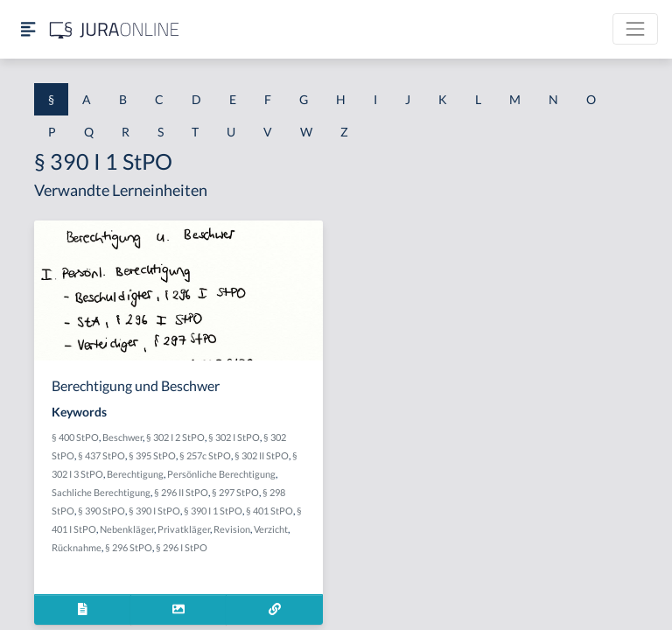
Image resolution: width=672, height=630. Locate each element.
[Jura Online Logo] (115, 29)
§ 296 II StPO (181, 492)
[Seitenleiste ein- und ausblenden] (28, 29)
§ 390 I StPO (154, 511)
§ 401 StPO (269, 511)
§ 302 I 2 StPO (175, 437)
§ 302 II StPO (262, 455)
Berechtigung (135, 474)
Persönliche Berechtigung (221, 474)
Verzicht (271, 529)
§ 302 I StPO (234, 437)
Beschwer (122, 437)
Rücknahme (77, 547)
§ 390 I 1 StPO (213, 511)
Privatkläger (184, 529)
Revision (232, 529)
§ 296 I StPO (182, 547)
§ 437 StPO (101, 455)
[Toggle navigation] (635, 29)
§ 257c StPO (205, 455)
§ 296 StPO (129, 547)
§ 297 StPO (235, 492)
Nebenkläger (127, 529)
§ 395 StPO (152, 455)
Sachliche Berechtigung (101, 492)
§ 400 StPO (75, 437)
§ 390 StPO (101, 511)
